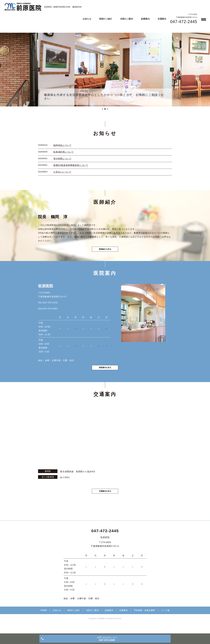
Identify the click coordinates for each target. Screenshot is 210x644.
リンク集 (165, 619)
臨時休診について (62, 145)
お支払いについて (62, 172)
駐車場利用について (64, 152)
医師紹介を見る (105, 252)
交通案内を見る (105, 499)
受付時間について (62, 159)
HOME (44, 619)
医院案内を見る (105, 374)
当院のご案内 (127, 19)
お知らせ (87, 19)
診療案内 (145, 19)
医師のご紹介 (106, 19)
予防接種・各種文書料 (144, 619)
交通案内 (162, 19)
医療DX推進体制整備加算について (71, 165)
